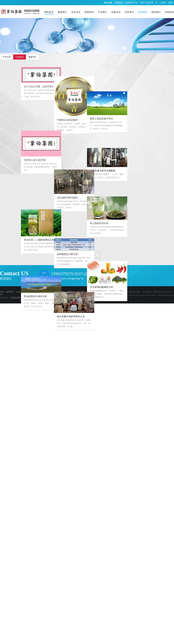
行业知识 (20, 57)
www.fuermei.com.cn (148, 295)
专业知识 (71, 292)
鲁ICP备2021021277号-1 (163, 292)
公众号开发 (82, 298)
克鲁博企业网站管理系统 (131, 292)
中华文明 (7, 57)
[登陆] (170, 3)
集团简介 (10, 292)
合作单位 (61, 292)
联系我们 (81, 292)
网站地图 (108, 3)
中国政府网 (15, 298)
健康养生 (32, 57)
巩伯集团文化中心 (66, 298)
